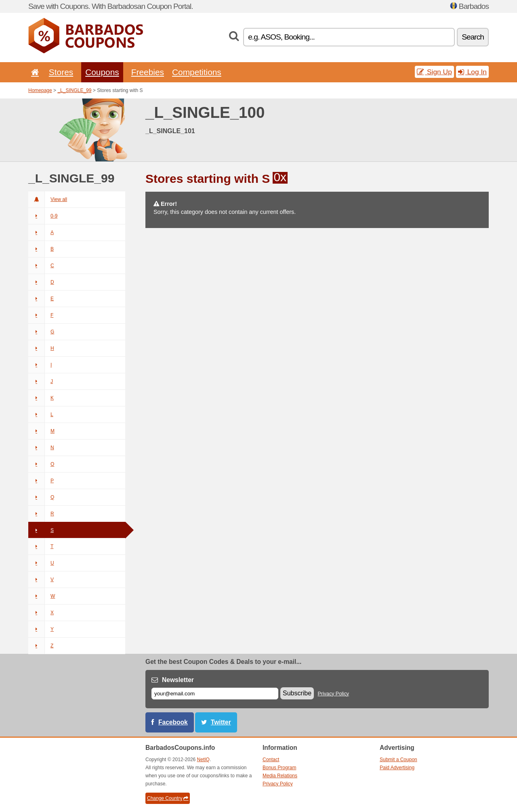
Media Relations (280, 776)
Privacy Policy (334, 694)
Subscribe (297, 693)
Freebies (148, 72)
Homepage (40, 90)
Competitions (197, 72)
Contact (271, 760)
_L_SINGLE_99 (74, 90)
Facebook (173, 722)
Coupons (102, 72)
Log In (472, 72)
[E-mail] (215, 694)
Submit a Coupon (398, 760)
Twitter (221, 722)
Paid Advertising (397, 768)
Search (473, 37)
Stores (61, 72)
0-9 (43, 216)
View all (48, 199)
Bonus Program (279, 768)
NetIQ (203, 760)
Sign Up (434, 72)
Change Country (168, 798)
